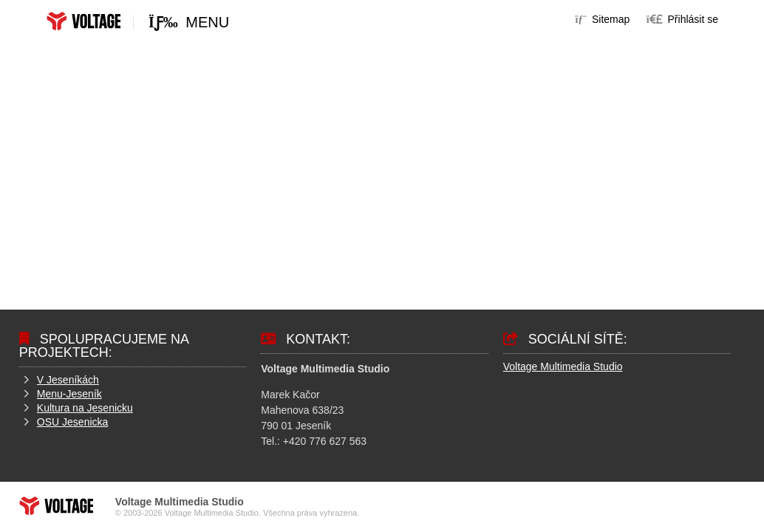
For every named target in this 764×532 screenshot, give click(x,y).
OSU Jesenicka (72, 422)
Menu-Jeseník (69, 394)
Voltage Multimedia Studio (563, 366)
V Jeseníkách (68, 380)
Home (83, 21)
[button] (682, 19)
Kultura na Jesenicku (85, 408)
